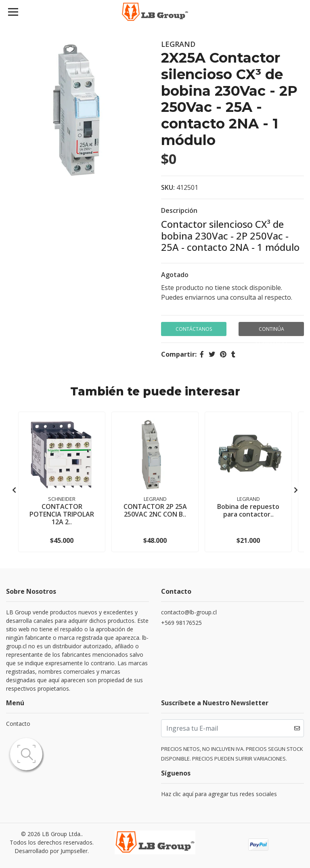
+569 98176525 (181, 623)
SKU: (168, 187)
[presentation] (14, 490)
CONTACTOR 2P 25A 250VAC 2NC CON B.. (155, 510)
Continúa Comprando (271, 331)
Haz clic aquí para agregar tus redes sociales (219, 794)
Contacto (18, 724)
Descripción (179, 210)
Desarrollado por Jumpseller (51, 851)
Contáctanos (194, 329)
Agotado (175, 275)
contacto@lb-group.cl (189, 612)
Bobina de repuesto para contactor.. (248, 510)
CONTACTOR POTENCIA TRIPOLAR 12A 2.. (62, 514)
